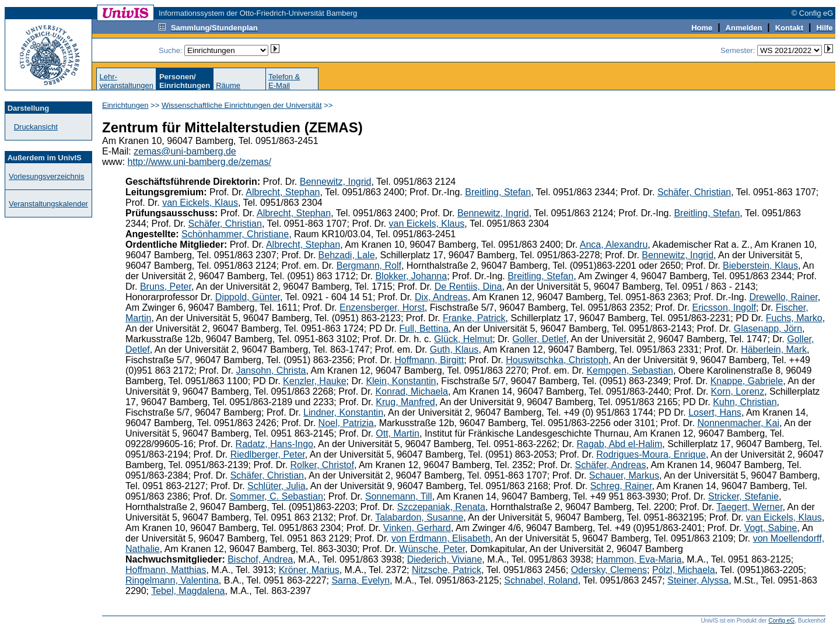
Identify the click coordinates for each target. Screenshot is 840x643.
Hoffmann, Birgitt (429, 360)
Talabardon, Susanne (419, 517)
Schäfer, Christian (694, 192)
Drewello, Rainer (783, 297)
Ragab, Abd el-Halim (620, 444)
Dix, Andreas (441, 297)
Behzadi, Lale (347, 255)
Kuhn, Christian (745, 402)
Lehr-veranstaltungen (126, 81)
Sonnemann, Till (399, 496)
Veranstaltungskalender (48, 204)
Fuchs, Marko (794, 318)
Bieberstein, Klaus (760, 266)
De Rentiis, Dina (468, 287)
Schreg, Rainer (621, 486)
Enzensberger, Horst (382, 308)
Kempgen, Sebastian (630, 370)
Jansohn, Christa (271, 370)
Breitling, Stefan (498, 192)
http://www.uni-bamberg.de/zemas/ (199, 162)
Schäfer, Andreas (611, 465)
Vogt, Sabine (771, 528)
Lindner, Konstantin (343, 412)
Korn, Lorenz (738, 391)
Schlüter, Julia (276, 486)
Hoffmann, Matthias (166, 570)
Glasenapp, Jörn (768, 328)
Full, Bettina (423, 328)
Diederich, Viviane (445, 559)
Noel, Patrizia (346, 423)
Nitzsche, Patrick (447, 570)
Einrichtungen (125, 105)
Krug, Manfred (405, 402)
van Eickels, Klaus (200, 203)
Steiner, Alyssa (698, 580)
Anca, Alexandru (614, 245)
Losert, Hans (715, 412)
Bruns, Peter (166, 287)
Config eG (781, 621)
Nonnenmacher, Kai (738, 423)
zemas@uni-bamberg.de (185, 151)
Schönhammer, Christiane (235, 234)
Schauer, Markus (624, 475)
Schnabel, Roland (541, 580)
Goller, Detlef (539, 339)
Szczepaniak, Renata (441, 507)
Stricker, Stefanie (743, 496)
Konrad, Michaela (412, 391)
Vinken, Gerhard (417, 528)
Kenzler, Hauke (315, 381)
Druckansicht (36, 127)
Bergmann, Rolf (369, 266)
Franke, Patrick (474, 318)
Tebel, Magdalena (188, 591)
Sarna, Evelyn (360, 580)
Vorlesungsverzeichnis (46, 176)
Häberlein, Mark (774, 349)
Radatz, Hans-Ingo (274, 444)
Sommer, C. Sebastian (276, 496)
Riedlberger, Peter (268, 454)
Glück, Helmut (463, 339)
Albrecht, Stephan (283, 192)
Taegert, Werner (750, 507)
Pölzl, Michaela (684, 570)
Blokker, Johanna (411, 276)
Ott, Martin (398, 433)
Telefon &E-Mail (284, 81)
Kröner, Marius (309, 570)
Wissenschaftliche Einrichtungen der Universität (242, 105)
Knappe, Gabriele (747, 381)
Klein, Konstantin (401, 381)
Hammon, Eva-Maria (639, 559)
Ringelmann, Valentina (172, 580)
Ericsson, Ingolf (724, 308)
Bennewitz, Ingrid (336, 182)
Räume (228, 85)
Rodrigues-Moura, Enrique (651, 454)
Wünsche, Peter (432, 549)
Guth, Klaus (454, 349)
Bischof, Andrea (260, 559)
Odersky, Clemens (609, 570)
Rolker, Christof (322, 465)
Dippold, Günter (248, 297)
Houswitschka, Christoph (557, 360)
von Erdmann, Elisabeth (441, 538)
